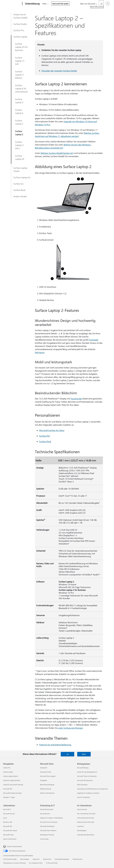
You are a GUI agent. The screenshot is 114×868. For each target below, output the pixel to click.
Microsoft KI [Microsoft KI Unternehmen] (7, 809)
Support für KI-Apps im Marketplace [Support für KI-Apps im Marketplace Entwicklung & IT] (51, 818)
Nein (84, 754)
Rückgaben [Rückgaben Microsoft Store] (44, 780)
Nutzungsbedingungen (62, 859)
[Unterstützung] (32, 4)
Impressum (36, 859)
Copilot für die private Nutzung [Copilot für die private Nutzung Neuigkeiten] (13, 785)
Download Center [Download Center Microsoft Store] (46, 772)
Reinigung (40, 352)
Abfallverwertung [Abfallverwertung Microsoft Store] (46, 789)
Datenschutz (47, 859)
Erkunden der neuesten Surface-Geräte (59, 71)
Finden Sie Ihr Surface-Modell (20, 16)
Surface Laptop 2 (19, 133)
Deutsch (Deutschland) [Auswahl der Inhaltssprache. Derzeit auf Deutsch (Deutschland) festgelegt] (14, 846)
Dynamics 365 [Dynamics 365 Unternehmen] (8, 822)
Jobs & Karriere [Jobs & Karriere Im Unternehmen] (82, 809)
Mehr (44, 4)
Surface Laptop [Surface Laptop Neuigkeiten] (8, 772)
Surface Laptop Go (22, 177)
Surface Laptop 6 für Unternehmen (21, 88)
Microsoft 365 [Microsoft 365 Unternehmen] (8, 826)
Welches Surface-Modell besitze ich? (57, 153)
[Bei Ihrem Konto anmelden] (108, 4)
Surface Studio (20, 24)
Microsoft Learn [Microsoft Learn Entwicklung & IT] (45, 814)
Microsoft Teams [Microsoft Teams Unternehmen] (9, 835)
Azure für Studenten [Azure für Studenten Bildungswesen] (83, 797)
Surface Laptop (20, 37)
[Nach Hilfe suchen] (101, 3)
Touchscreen (76, 399)
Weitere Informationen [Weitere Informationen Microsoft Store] (47, 793)
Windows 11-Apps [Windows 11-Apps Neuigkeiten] (9, 797)
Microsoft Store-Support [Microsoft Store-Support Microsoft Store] (48, 776)
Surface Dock (45, 441)
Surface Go (18, 184)
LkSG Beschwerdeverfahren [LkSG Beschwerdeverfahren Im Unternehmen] (86, 835)
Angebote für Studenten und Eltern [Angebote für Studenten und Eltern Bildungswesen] (88, 793)
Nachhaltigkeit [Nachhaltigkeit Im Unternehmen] (82, 830)
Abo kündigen (25, 859)
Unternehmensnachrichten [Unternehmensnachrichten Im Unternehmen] (86, 818)
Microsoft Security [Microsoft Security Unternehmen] (9, 814)
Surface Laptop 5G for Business (21, 47)
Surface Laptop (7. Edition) (20, 75)
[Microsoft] (12, 4)
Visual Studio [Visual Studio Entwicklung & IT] (44, 839)
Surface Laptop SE (20, 157)
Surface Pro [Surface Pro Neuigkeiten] (7, 768)
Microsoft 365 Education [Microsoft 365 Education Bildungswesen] (85, 780)
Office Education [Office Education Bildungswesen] (82, 785)
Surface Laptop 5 (19, 101)
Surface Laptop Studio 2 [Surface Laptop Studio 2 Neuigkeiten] (11, 776)
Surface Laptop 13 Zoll (20, 61)
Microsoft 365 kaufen (60, 4)
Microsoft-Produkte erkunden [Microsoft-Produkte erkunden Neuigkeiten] (12, 793)
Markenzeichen (77, 859)
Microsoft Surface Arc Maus (52, 430)
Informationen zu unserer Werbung (14, 863)
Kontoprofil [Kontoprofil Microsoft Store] (44, 768)
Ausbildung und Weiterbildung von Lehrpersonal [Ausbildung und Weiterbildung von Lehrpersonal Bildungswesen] (92, 789)
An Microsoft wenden (10, 859)
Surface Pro (19, 30)
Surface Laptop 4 (19, 111)
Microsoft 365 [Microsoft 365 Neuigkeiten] (8, 789)
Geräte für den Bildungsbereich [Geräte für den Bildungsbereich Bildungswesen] (87, 772)
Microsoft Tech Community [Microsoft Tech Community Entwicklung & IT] (49, 822)
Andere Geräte (20, 196)
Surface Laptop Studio (20, 169)
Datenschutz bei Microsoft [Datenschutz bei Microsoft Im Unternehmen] (86, 822)
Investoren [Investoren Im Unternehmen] (80, 826)
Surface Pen (45, 436)
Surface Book (19, 190)
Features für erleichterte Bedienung (55, 745)
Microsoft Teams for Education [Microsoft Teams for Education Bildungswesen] (87, 776)
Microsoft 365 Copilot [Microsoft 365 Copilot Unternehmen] (10, 830)
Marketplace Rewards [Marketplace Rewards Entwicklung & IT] (47, 835)
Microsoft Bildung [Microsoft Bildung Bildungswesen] (83, 768)
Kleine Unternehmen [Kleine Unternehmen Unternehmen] (10, 839)
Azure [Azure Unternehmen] (5, 818)
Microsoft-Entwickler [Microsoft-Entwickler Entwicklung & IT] (47, 809)
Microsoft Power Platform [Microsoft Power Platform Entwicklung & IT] (48, 830)
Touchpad (94, 340)
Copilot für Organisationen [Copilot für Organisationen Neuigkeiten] (12, 780)
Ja (67, 754)
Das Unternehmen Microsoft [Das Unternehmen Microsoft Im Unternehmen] (86, 814)
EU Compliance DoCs (36, 863)
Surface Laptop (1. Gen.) (20, 145)
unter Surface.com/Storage (70, 728)
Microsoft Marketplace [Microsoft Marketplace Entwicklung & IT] (47, 826)
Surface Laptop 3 (19, 122)
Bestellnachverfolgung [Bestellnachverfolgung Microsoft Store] (47, 785)
